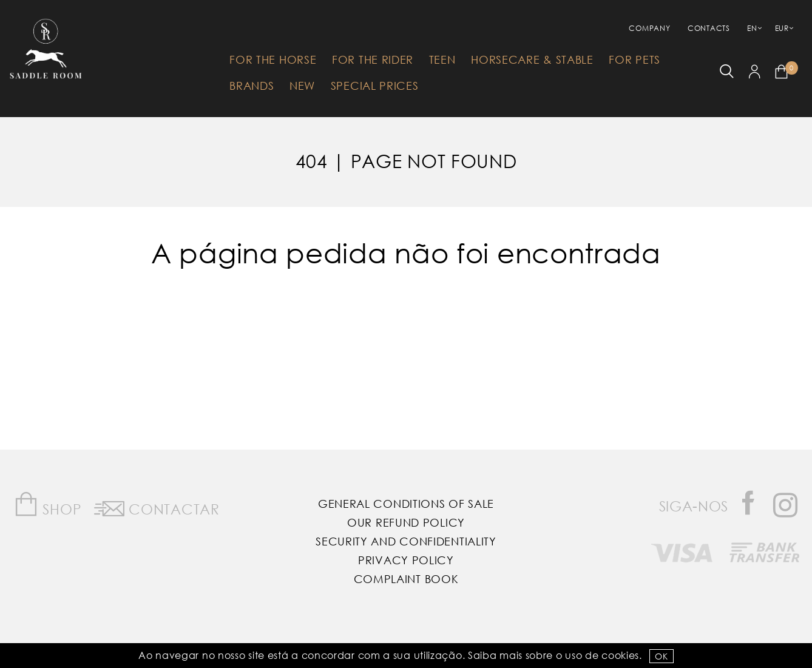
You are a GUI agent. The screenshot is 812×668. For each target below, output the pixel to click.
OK (661, 656)
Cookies (620, 655)
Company (649, 28)
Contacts (709, 28)
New (302, 86)
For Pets (634, 59)
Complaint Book (406, 579)
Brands (252, 86)
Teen (442, 59)
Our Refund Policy (406, 522)
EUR (782, 28)
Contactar (157, 507)
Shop (48, 504)
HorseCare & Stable (532, 59)
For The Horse (273, 59)
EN (752, 28)
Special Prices (375, 86)
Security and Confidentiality (406, 541)
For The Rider (373, 59)
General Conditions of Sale (406, 504)
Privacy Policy (406, 560)
